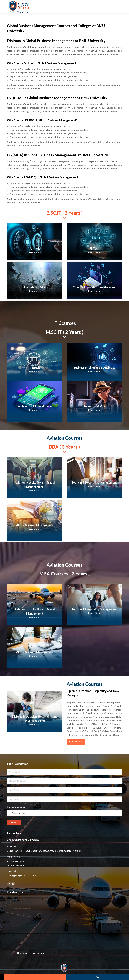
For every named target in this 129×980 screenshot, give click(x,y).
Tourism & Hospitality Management (94, 482)
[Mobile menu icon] (119, 7)
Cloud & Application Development (94, 287)
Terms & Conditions (18, 953)
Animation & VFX (35, 287)
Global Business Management (35, 525)
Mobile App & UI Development (35, 406)
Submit (14, 823)
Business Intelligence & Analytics (94, 368)
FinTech (94, 248)
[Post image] (35, 242)
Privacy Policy (39, 953)
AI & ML (35, 248)
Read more (35, 252)
